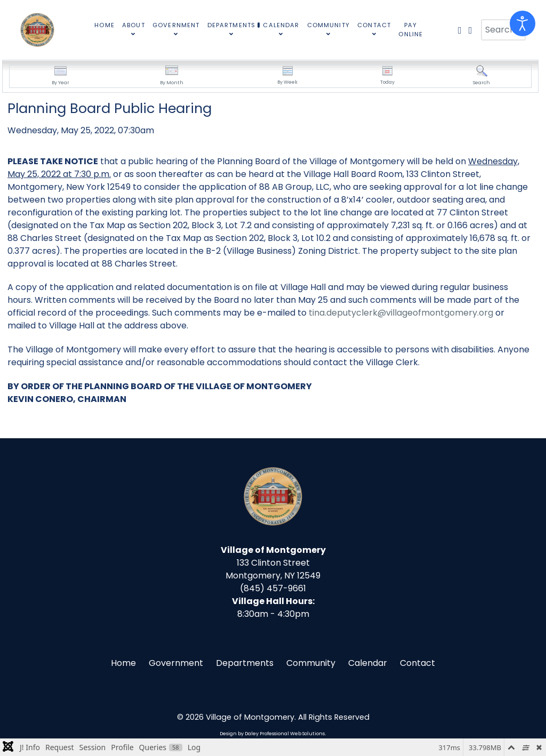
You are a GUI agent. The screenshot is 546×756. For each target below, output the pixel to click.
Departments (245, 663)
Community (311, 663)
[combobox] (503, 30)
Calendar (368, 663)
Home (123, 663)
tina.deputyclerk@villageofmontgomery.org (401, 313)
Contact (417, 663)
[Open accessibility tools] (523, 23)
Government (176, 663)
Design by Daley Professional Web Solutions (272, 734)
